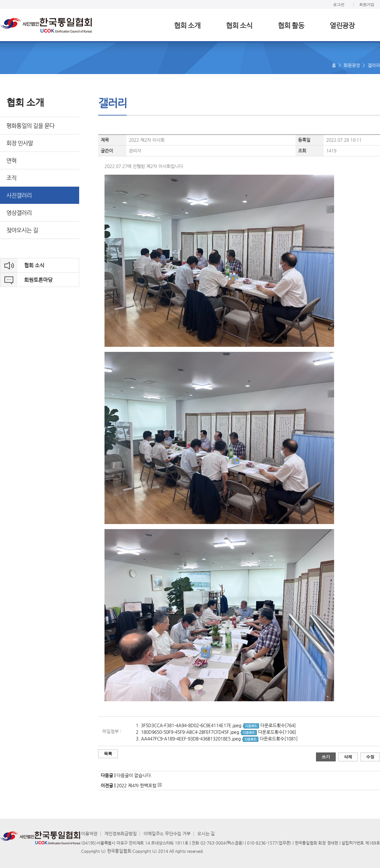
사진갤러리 (19, 195)
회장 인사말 (20, 143)
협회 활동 (291, 25)
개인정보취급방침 (120, 834)
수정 (370, 757)
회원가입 (367, 4)
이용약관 (89, 834)
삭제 (348, 757)
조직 (11, 178)
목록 (108, 754)
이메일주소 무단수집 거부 (167, 834)
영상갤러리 (19, 212)
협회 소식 (239, 25)
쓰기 (326, 757)
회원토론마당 (38, 280)
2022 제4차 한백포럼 (137, 785)
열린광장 (342, 25)
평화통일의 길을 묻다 (30, 125)
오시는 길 (206, 834)
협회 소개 (187, 25)
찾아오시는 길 (22, 230)
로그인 (339, 4)
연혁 (11, 160)
